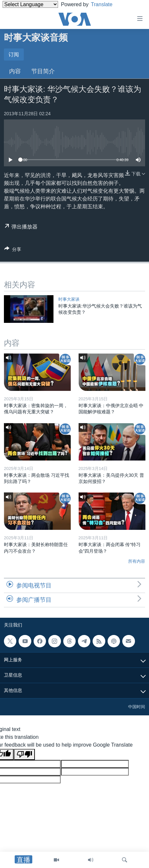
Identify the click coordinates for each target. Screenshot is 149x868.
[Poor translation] (24, 754)
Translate (107, 4)
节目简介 (43, 71)
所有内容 (137, 561)
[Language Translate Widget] (30, 4)
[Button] (13, 250)
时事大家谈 (69, 299)
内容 (15, 71)
